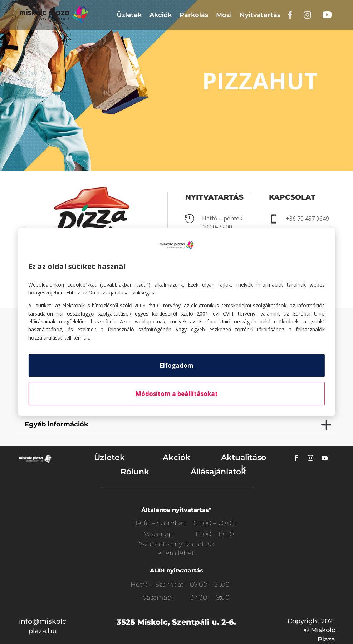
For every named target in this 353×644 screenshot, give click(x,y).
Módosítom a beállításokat (176, 394)
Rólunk (135, 472)
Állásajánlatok (218, 472)
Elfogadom (176, 365)
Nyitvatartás (260, 15)
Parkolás (194, 15)
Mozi (224, 15)
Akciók (161, 15)
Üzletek (129, 15)
